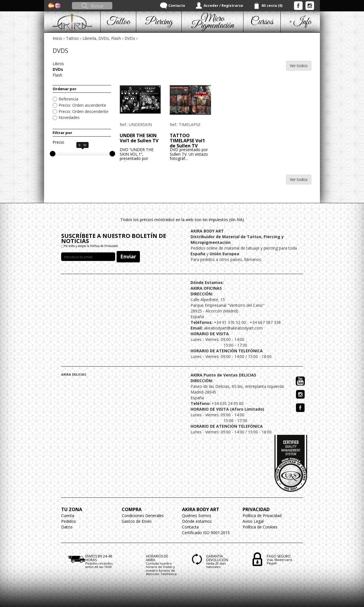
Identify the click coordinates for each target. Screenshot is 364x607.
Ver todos (299, 66)
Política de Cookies (260, 527)
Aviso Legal (253, 521)
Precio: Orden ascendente (82, 105)
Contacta (190, 527)
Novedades (69, 117)
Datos (67, 527)
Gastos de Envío (137, 521)
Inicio (57, 38)
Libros (58, 64)
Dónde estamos (197, 521)
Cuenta (68, 516)
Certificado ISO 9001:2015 (206, 533)
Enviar (128, 256)
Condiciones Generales (143, 516)
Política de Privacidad (262, 516)
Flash (57, 75)
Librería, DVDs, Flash (102, 38)
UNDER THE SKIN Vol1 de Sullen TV (139, 138)
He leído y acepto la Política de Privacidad (91, 246)
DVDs (130, 38)
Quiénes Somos (197, 516)
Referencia (68, 99)
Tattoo (72, 38)
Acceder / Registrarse (223, 6)
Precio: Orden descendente (83, 111)
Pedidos (69, 521)
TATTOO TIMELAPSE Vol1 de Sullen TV (187, 140)
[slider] (53, 154)
